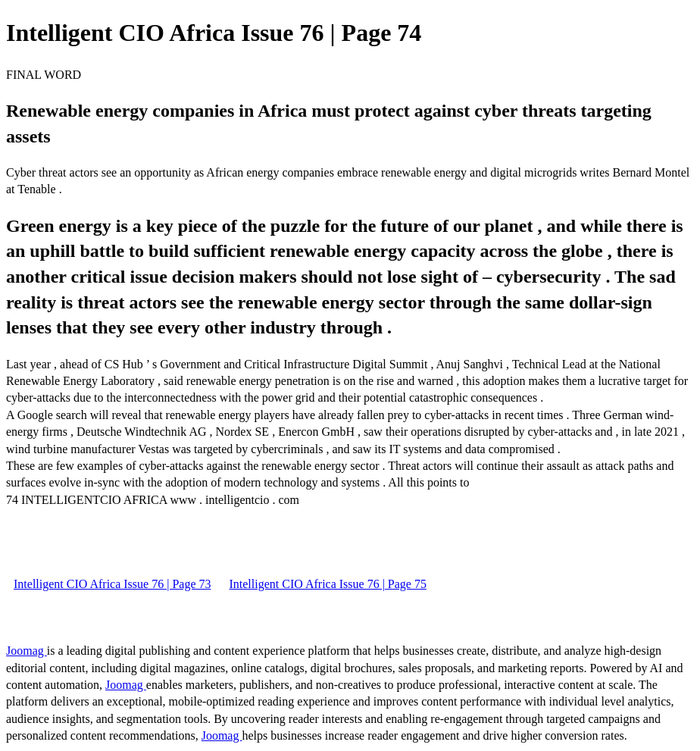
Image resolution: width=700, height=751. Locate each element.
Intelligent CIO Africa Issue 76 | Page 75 (327, 584)
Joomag (27, 651)
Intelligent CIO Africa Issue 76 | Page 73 (112, 584)
